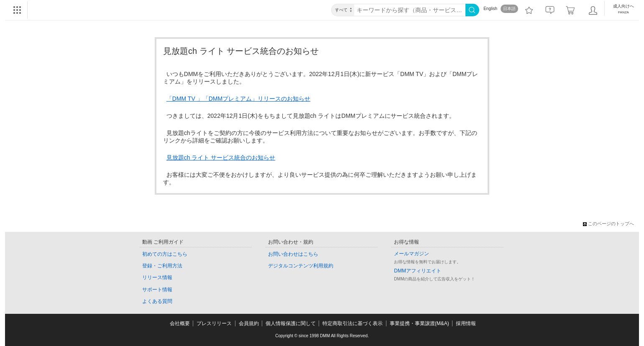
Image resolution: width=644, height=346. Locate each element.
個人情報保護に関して (291, 323)
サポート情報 (157, 290)
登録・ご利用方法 (162, 266)
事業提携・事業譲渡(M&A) (419, 323)
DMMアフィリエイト (418, 271)
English (490, 9)
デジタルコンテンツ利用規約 (301, 266)
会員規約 (249, 323)
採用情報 (466, 323)
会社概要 (180, 323)
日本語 (509, 9)
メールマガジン (411, 254)
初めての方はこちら (165, 254)
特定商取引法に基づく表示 (353, 323)
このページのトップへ (608, 224)
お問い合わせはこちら (293, 254)
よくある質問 (157, 301)
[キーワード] (410, 10)
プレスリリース (214, 323)
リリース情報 (157, 277)
